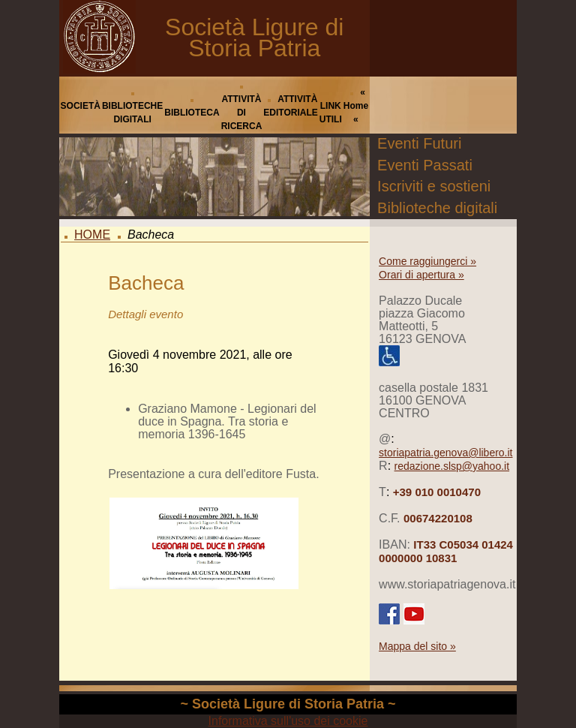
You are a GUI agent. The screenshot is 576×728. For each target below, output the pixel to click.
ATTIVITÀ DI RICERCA (242, 113)
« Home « (356, 106)
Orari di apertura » (421, 275)
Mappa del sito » (417, 646)
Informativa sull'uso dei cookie (288, 721)
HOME (92, 235)
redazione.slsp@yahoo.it (452, 466)
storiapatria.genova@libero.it (445, 453)
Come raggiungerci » (427, 261)
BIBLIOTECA (192, 113)
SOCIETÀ (81, 106)
